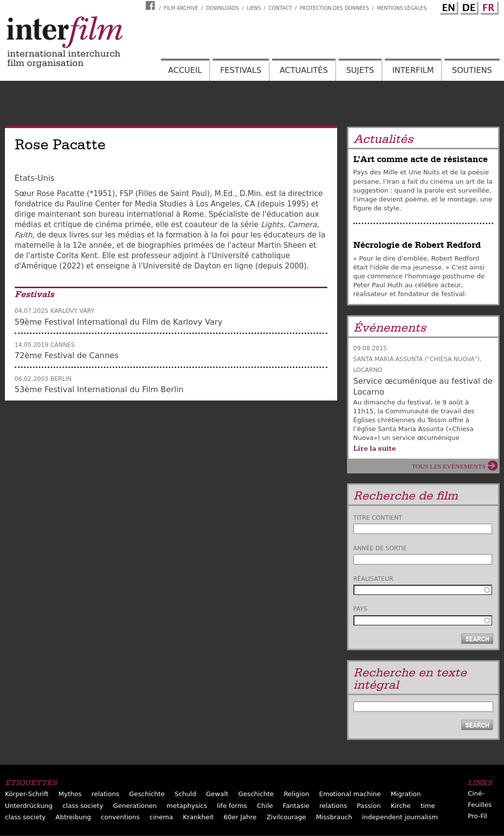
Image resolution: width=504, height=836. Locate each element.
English (448, 6)
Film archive (181, 8)
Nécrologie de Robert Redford (417, 245)
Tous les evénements (449, 466)
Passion (369, 806)
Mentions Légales (401, 8)
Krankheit (199, 817)
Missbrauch (334, 817)
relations (105, 794)
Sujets (360, 70)
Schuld (186, 794)
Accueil (185, 70)
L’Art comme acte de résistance (421, 159)
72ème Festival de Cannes (67, 355)
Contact (280, 8)
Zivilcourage (286, 817)
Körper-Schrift (27, 794)
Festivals (241, 70)
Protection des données (334, 8)
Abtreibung (73, 817)
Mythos (70, 794)
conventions (120, 817)
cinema (161, 817)
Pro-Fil (477, 816)
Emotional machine (350, 794)
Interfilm (413, 70)
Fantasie (296, 806)
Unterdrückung (29, 806)
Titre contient (378, 518)
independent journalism (400, 817)
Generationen (135, 806)
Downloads (223, 8)
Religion (296, 794)
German (468, 6)
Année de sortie (380, 548)
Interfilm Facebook (152, 5)
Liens (254, 8)
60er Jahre (240, 817)
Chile (265, 806)
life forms (232, 806)
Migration (406, 794)
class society (83, 806)
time (427, 806)
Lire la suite (375, 448)
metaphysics (187, 806)
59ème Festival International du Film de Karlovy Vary (119, 322)
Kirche (401, 806)
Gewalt (217, 794)
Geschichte (147, 794)
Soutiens (472, 70)
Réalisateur (374, 579)
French (488, 6)
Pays (361, 609)
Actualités (304, 70)
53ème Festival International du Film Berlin (99, 389)
